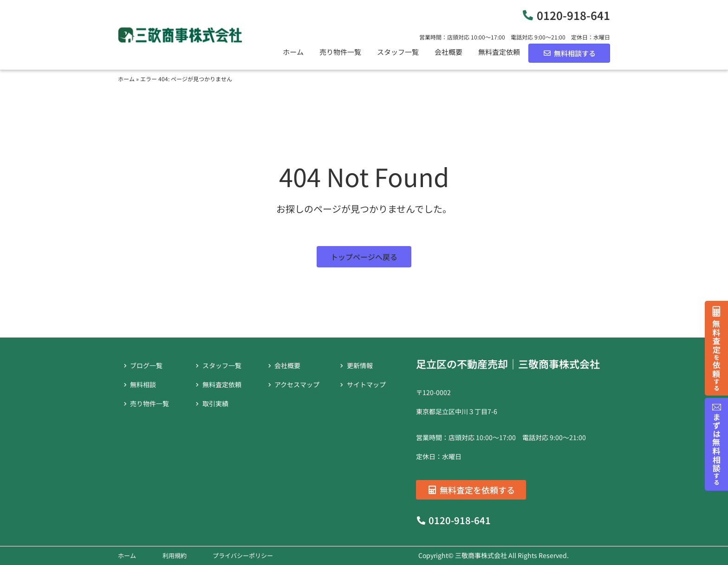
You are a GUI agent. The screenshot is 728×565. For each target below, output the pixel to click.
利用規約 (175, 555)
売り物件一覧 (340, 52)
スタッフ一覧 (398, 52)
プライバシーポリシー (243, 555)
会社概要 (448, 52)
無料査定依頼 (499, 52)
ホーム (293, 52)
